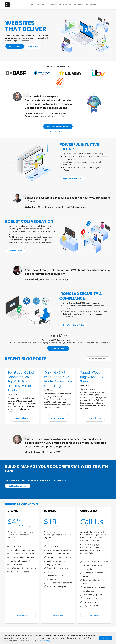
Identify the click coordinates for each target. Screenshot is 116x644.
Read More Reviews (58, 132)
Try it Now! (33, 46)
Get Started (92, 5)
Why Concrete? (37, 5)
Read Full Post (22, 418)
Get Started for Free (18, 486)
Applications (65, 5)
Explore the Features (72, 178)
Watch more (15, 46)
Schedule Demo (58, 348)
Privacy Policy (44, 642)
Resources (79, 5)
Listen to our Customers (58, 127)
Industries (52, 5)
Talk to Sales (94, 616)
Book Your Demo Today (74, 325)
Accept (106, 639)
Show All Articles (98, 359)
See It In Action (16, 251)
